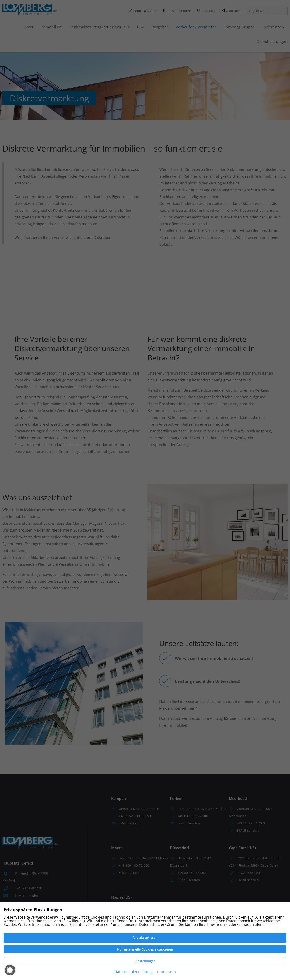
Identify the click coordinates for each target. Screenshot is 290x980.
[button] (10, 970)
